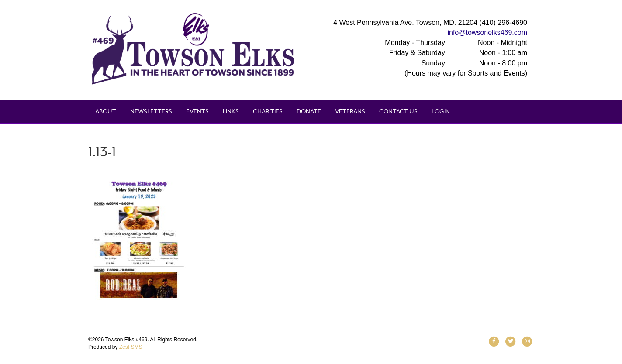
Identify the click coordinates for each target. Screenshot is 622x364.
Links (231, 112)
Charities (268, 112)
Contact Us (398, 112)
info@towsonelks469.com (487, 33)
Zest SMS (131, 347)
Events (197, 112)
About (106, 112)
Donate (309, 112)
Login (441, 112)
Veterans (350, 112)
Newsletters (151, 112)
